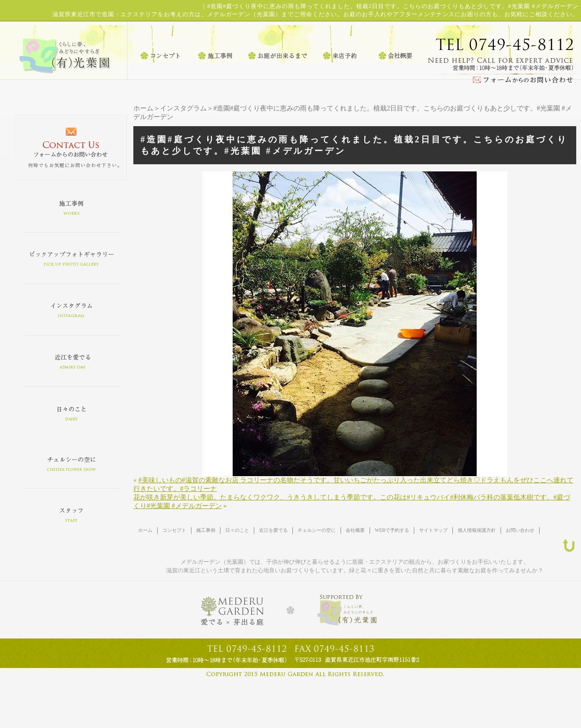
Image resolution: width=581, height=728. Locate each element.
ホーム (143, 108)
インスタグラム (183, 108)
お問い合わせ (520, 530)
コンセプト (174, 530)
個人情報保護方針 (477, 530)
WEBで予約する (392, 530)
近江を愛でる (273, 530)
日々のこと (237, 530)
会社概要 (355, 530)
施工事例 (206, 530)
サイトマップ (433, 530)
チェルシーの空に (317, 530)
